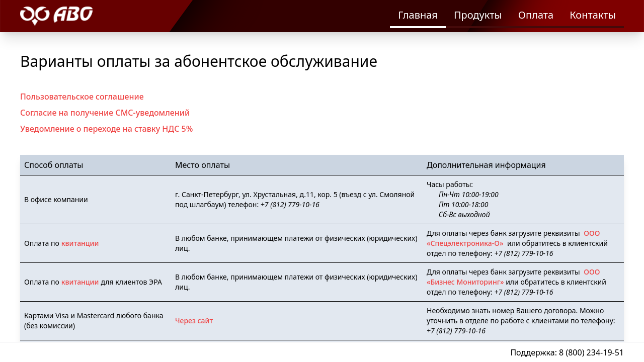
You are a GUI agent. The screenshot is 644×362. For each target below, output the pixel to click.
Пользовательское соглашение (82, 97)
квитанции (80, 243)
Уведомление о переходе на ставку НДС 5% (106, 129)
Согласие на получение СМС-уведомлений (105, 113)
